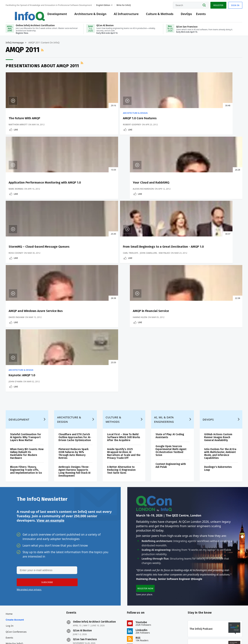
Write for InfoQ (20, 562)
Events (200, 15)
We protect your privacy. (29, 505)
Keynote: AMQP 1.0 (27, 272)
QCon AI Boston (85, 549)
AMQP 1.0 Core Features (89, 123)
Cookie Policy (215, 634)
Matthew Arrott (23, 133)
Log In (15, 544)
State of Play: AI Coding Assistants (169, 344)
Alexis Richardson (199, 133)
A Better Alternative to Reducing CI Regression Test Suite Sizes (122, 378)
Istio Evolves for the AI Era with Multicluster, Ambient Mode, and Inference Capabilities (215, 362)
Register (213, 4)
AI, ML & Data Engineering (163, 327)
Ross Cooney (21, 210)
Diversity (16, 603)
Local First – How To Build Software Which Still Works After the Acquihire (124, 345)
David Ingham (137, 210)
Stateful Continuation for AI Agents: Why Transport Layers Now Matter (31, 345)
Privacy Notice (174, 634)
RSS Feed (48, 55)
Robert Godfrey (81, 133)
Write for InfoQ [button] (129, 4)
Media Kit (16, 585)
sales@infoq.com (46, 631)
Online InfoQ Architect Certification (97, 540)
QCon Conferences (21, 550)
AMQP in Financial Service (206, 195)
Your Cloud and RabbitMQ (206, 123)
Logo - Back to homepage (26, 13)
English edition (109, 4)
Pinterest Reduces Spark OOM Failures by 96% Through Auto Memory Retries (77, 365)
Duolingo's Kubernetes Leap (215, 376)
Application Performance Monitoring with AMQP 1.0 (148, 124)
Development (57, 15)
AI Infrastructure (126, 15)
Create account (20, 538)
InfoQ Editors (18, 568)
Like (21, 138)
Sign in (230, 4)
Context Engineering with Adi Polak (170, 374)
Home (14, 532)
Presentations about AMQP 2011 (48, 70)
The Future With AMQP (30, 123)
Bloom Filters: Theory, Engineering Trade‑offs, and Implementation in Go (30, 379)
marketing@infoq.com (100, 631)
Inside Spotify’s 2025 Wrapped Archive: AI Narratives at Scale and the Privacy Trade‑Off (122, 362)
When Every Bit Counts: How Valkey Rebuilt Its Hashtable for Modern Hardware (29, 362)
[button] (45, 497)
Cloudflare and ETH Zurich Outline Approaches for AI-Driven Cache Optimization (77, 347)
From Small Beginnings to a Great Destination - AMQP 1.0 (92, 196)
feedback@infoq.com (22, 631)
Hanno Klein (195, 210)
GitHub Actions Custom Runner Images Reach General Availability (215, 345)
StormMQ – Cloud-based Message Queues (32, 196)
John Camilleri (97, 205)
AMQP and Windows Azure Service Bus (148, 196)
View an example (50, 435)
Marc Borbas (137, 133)
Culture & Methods (159, 15)
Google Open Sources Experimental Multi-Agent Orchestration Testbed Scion (170, 359)
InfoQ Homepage (20, 47)
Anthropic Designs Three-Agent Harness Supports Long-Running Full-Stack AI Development (77, 382)
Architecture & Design (90, 15)
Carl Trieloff (79, 205)
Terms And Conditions (195, 634)
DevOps (186, 15)
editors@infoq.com (72, 631)
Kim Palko (77, 207)
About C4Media (20, 580)
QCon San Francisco (87, 558)
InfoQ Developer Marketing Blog (20, 594)
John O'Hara (21, 279)
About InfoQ (18, 574)
